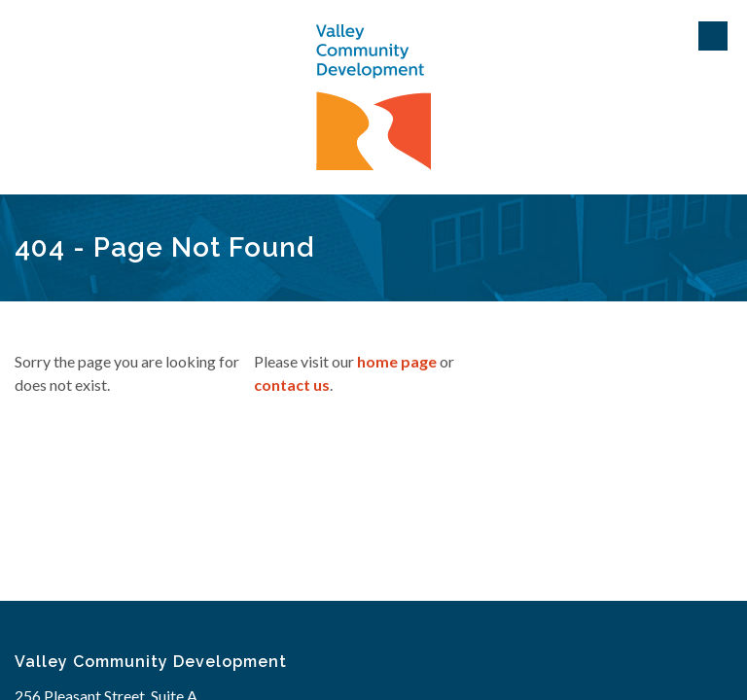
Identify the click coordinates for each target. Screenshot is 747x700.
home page (397, 361)
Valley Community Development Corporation (373, 97)
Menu (713, 36)
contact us (292, 385)
